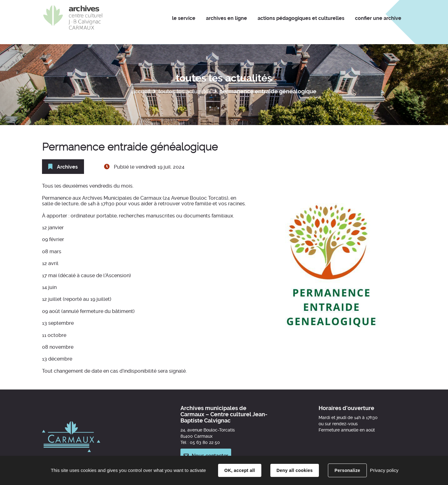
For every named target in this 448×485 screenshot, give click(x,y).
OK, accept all (240, 470)
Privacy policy (384, 470)
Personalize (347, 470)
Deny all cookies (295, 470)
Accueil (141, 91)
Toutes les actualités (185, 91)
